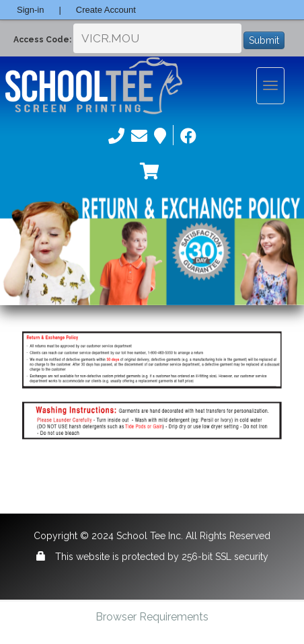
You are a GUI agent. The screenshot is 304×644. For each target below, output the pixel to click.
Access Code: (42, 40)
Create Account (106, 10)
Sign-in (30, 10)
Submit (264, 40)
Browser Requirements (152, 617)
